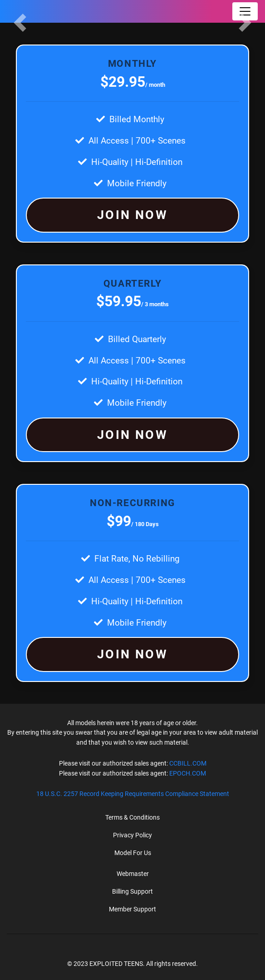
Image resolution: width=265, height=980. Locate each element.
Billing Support (132, 891)
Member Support (132, 909)
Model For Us (133, 853)
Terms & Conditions (132, 817)
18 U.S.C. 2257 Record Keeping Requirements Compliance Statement (133, 794)
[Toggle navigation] (245, 11)
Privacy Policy (132, 835)
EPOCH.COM (188, 773)
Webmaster (133, 874)
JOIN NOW (132, 215)
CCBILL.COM (188, 763)
